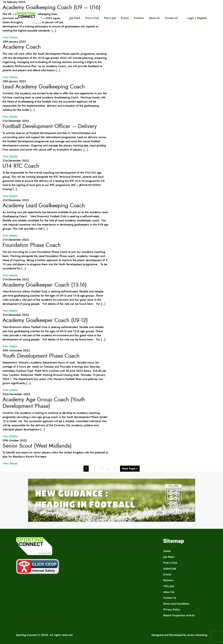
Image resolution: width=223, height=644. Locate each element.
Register (202, 18)
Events (125, 18)
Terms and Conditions (176, 604)
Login (191, 18)
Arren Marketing (197, 635)
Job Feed (75, 18)
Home (167, 551)
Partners (139, 18)
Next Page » (130, 468)
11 (114, 468)
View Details (10, 37)
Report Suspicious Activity (179, 615)
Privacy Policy (172, 610)
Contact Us (171, 18)
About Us (154, 18)
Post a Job (110, 18)
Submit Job (170, 569)
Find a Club (92, 18)
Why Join (169, 586)
